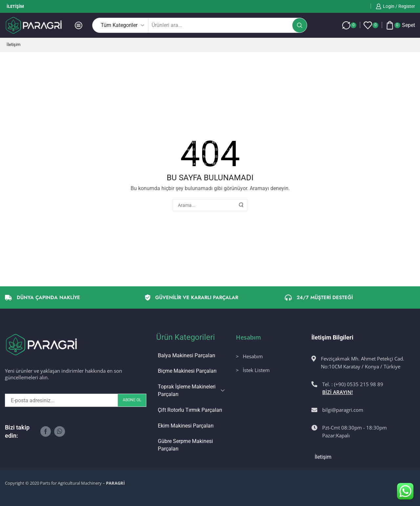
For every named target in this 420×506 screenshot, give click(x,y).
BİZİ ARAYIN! (337, 392)
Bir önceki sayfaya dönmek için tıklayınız (367, 65)
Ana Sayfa (20, 65)
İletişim (15, 6)
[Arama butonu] (300, 25)
